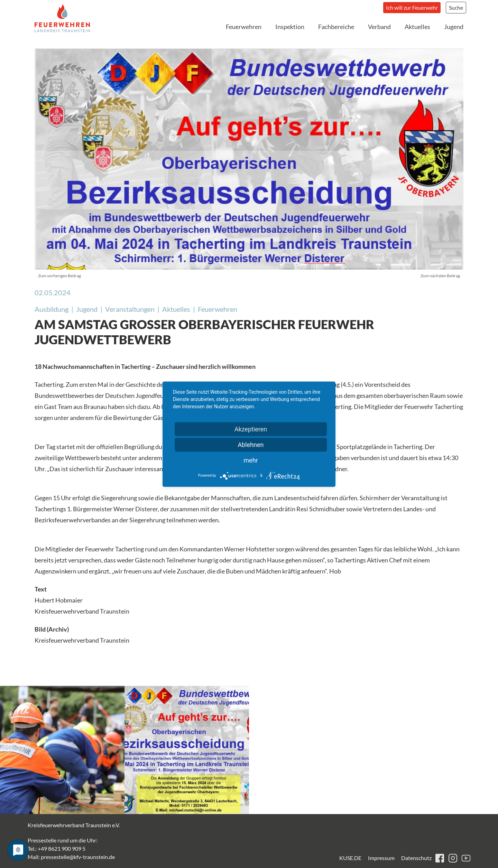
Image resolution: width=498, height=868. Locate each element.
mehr (251, 460)
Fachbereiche (336, 27)
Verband (379, 27)
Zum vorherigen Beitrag (59, 276)
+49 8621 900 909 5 (62, 848)
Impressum (381, 858)
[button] (62, 750)
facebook (440, 858)
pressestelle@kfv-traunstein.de (78, 857)
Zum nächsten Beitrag (440, 276)
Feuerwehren (244, 27)
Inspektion (290, 27)
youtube (466, 858)
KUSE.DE (350, 858)
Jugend (454, 27)
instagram (453, 858)
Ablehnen (251, 444)
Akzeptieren (251, 429)
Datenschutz (416, 858)
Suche (456, 7)
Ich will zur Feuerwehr (412, 7)
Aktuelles (417, 27)
